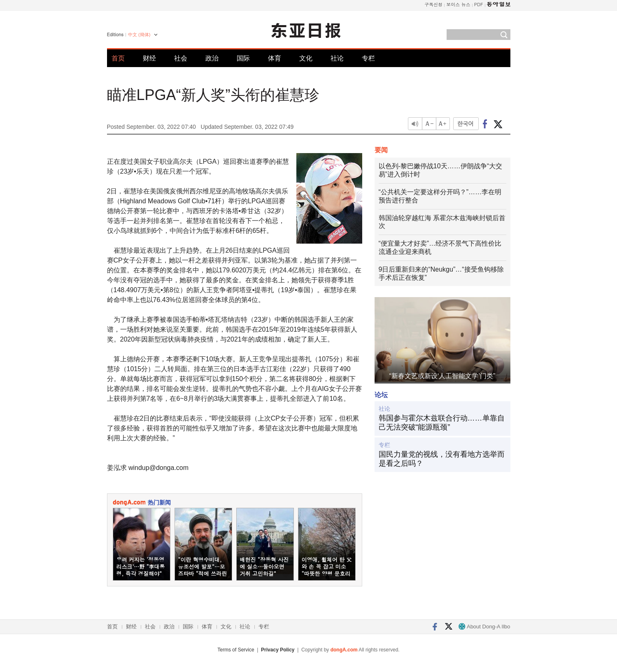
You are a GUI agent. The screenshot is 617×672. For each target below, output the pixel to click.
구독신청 (433, 4)
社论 (337, 58)
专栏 (368, 58)
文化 (306, 58)
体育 (275, 58)
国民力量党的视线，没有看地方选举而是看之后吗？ (442, 459)
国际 (243, 58)
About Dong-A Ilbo (484, 627)
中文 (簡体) (139, 35)
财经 (149, 58)
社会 (181, 58)
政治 (212, 58)
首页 (118, 58)
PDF (479, 4)
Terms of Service (236, 650)
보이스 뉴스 (458, 4)
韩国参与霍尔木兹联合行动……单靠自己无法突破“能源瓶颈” (442, 423)
